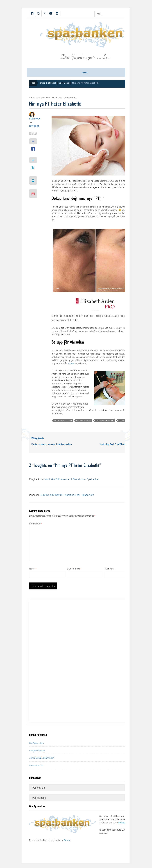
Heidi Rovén (35, 119)
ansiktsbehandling (63, 421)
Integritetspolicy (37, 751)
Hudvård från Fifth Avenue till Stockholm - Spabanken (70, 479)
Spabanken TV (36, 766)
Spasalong (71, 98)
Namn (33, 569)
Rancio (67, 840)
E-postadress (74, 569)
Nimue (71, 364)
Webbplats (110, 569)
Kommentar (36, 524)
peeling (122, 421)
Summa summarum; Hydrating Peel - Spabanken (67, 495)
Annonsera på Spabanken (42, 758)
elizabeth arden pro (105, 421)
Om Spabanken (36, 743)
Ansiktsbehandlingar (40, 98)
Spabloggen (58, 98)
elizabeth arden (84, 421)
